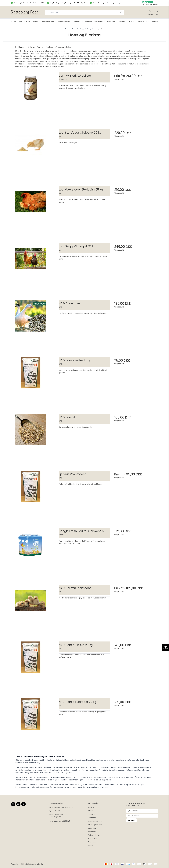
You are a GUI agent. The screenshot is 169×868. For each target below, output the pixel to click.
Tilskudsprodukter (95, 825)
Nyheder (91, 807)
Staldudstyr (93, 838)
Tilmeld (131, 820)
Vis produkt (119, 79)
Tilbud (90, 811)
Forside (14, 864)
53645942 (56, 811)
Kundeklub (155, 21)
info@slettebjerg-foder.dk (63, 807)
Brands (91, 845)
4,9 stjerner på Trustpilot (150, 3)
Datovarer (92, 814)
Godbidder (92, 832)
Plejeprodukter (94, 835)
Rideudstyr (92, 828)
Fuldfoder (92, 818)
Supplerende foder (96, 821)
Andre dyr (92, 842)
